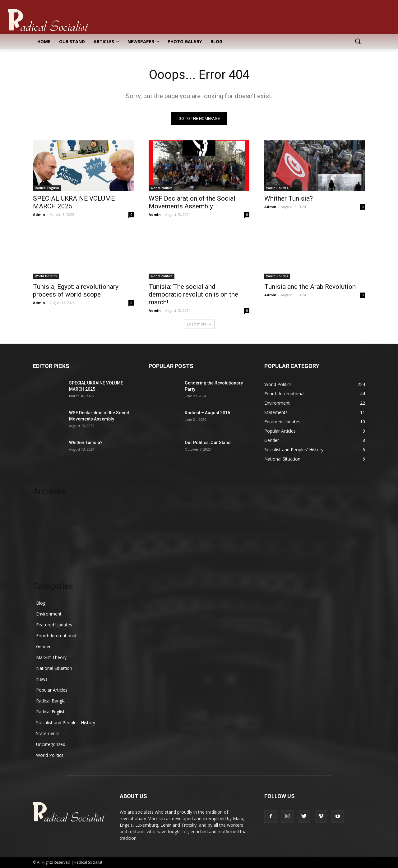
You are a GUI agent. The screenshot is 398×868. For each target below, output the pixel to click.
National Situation (54, 668)
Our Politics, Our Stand (208, 443)
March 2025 (45, 508)
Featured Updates (54, 625)
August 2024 (46, 517)
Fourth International (56, 636)
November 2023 (49, 545)
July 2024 (42, 527)
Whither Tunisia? (289, 198)
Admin (39, 214)
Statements (48, 733)
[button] (358, 42)
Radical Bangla (51, 701)
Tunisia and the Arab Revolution (310, 287)
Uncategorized (51, 744)
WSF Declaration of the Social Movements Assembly (192, 202)
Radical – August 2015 (207, 413)
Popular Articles (52, 690)
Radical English (47, 188)
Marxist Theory (51, 657)
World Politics (162, 188)
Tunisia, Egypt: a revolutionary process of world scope (76, 291)
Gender (43, 646)
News (42, 679)
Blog (41, 603)
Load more (199, 324)
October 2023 (47, 554)
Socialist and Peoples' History (66, 723)
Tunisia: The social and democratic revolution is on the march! (193, 294)
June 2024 (43, 536)
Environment (49, 614)
